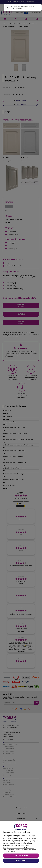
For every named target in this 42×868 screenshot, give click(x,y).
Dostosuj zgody (21, 861)
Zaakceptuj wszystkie (21, 856)
